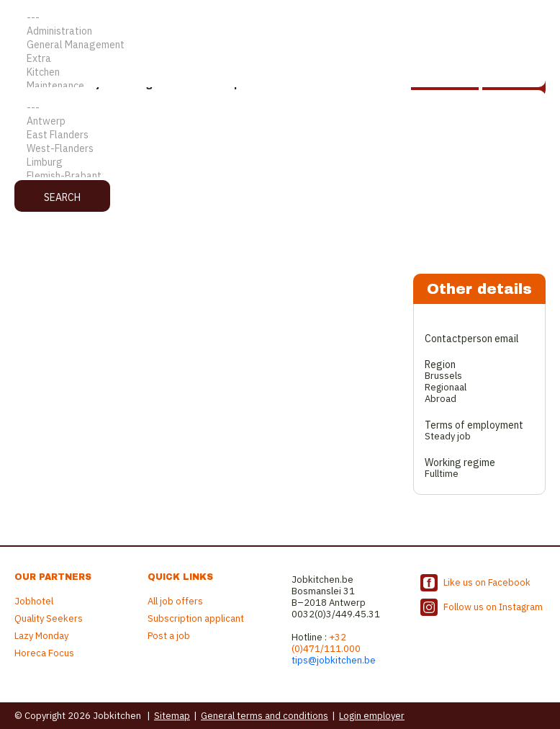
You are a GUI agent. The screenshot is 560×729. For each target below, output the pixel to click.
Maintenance (280, 86)
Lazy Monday (41, 636)
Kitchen (280, 72)
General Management (280, 45)
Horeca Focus (44, 653)
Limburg (280, 162)
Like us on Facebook (487, 582)
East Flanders (280, 135)
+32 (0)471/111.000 (326, 643)
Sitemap (172, 716)
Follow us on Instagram (493, 607)
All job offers (175, 601)
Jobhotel (34, 601)
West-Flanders (280, 149)
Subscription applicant (196, 618)
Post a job (169, 636)
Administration (280, 31)
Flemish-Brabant (280, 176)
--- (280, 18)
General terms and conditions (265, 716)
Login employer (372, 716)
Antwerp (280, 121)
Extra (280, 59)
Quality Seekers (49, 618)
